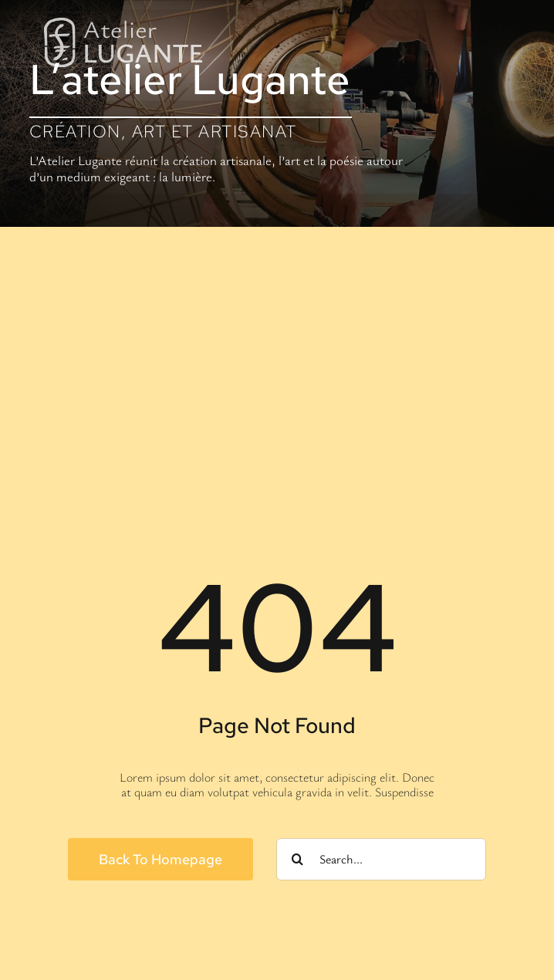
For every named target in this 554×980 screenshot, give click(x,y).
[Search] (297, 859)
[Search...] (381, 859)
